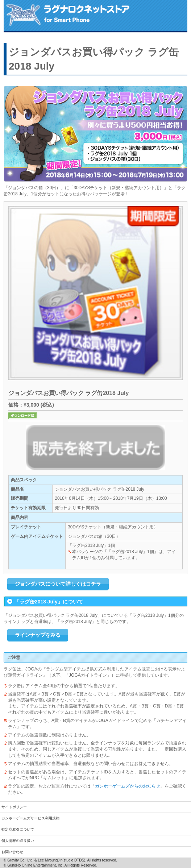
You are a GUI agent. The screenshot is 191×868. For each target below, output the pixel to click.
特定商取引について (18, 829)
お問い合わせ (12, 852)
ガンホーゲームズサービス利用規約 (30, 818)
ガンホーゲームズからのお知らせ (128, 786)
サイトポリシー (14, 807)
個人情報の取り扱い (18, 841)
